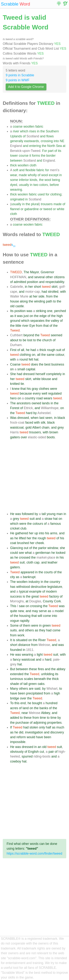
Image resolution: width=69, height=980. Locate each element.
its (60, 151)
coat (13, 543)
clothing (56, 194)
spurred (27, 756)
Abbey (46, 713)
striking (41, 311)
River (42, 640)
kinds (34, 180)
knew (16, 389)
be (25, 340)
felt (31, 359)
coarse (18, 126)
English (33, 752)
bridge (15, 698)
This (13, 606)
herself (40, 374)
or (22, 209)
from (49, 296)
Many (14, 689)
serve (43, 611)
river (16, 131)
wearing (28, 655)
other (49, 277)
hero (13, 398)
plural (35, 204)
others (29, 630)
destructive (39, 587)
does (34, 364)
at (64, 146)
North (51, 146)
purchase (22, 723)
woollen (29, 126)
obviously (17, 752)
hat (36, 359)
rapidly (25, 621)
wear (14, 175)
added (15, 718)
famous (56, 524)
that (46, 326)
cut (42, 752)
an (40, 747)
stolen (34, 727)
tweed (48, 209)
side (41, 296)
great (35, 596)
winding (40, 301)
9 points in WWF (18, 80)
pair (51, 752)
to (55, 301)
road (39, 398)
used (41, 194)
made (23, 175)
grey (61, 427)
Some (14, 626)
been (22, 693)
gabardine (31, 209)
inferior (24, 180)
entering (35, 146)
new (21, 611)
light (40, 655)
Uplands (16, 136)
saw (22, 606)
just (26, 316)
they (42, 630)
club (23, 528)
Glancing (16, 548)
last (42, 418)
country (30, 398)
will (40, 616)
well (44, 393)
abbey (61, 669)
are (31, 689)
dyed (14, 185)
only (42, 727)
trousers (47, 204)
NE (62, 141)
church (47, 340)
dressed (29, 374)
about (14, 340)
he (28, 350)
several (39, 277)
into (56, 141)
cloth (33, 165)
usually (24, 185)
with (63, 292)
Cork (57, 601)
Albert (36, 427)
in (38, 131)
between (16, 161)
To (12, 703)
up (36, 533)
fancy (17, 660)
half (48, 727)
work (21, 635)
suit (59, 350)
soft (16, 170)
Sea (59, 146)
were (54, 389)
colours (38, 524)
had (44, 292)
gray (35, 389)
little (18, 326)
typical (24, 591)
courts (48, 572)
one (50, 311)
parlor (42, 548)
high (60, 316)
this (17, 703)
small (21, 369)
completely (54, 374)
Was (13, 418)
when (35, 418)
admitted (20, 282)
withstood (23, 587)
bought (37, 703)
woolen (23, 194)
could (14, 553)
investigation (34, 732)
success (16, 596)
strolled (53, 292)
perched (60, 311)
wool (45, 175)
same (51, 355)
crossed (25, 557)
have (14, 693)
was (29, 311)
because (26, 393)
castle (20, 306)
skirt (54, 287)
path (49, 301)
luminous (17, 679)
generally (17, 141)
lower (14, 156)
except (54, 175)
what (28, 553)
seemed (57, 335)
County (48, 601)
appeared (27, 572)
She (13, 374)
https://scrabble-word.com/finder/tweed (34, 854)
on (31, 316)
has (13, 587)
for (47, 170)
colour (60, 355)
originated (17, 199)
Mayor (34, 272)
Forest (15, 408)
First (13, 350)
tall (44, 514)
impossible (18, 742)
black (61, 418)
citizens (59, 277)
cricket (15, 528)
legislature (55, 587)
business (58, 364)
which (24, 131)
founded (16, 650)
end (23, 703)
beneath (40, 679)
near (25, 713)
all (23, 350)
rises (33, 131)
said (37, 689)
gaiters (15, 437)
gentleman (43, 553)
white (60, 209)
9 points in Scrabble (20, 75)
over (24, 437)
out (26, 548)
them (27, 626)
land (26, 708)
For (45, 151)
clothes (44, 389)
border (51, 156)
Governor (47, 272)
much (60, 727)
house (15, 301)
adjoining (40, 723)
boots (51, 437)
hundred (52, 703)
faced (29, 423)
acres (14, 708)
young (51, 514)
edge (43, 316)
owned (36, 403)
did (21, 732)
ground (15, 321)
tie (22, 384)
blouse (46, 379)
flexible (30, 170)
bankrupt (29, 577)
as (12, 316)
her (31, 287)
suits (13, 630)
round (24, 359)
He (12, 514)
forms (36, 156)
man (59, 514)
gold (28, 427)
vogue (15, 621)
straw (48, 519)
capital (30, 369)
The (26, 272)
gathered (21, 533)
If (11, 727)
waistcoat (17, 427)
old (12, 306)
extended (17, 674)
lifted (22, 538)
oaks (41, 684)
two (36, 185)
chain (45, 427)
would (31, 737)
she (62, 548)
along (24, 301)
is (24, 596)
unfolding (48, 674)
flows (50, 136)
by (35, 413)
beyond (29, 335)
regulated (55, 393)
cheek (40, 543)
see (21, 553)
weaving (16, 190)
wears (48, 398)
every (37, 393)
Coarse (15, 364)
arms (54, 533)
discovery (57, 732)
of (24, 136)
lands (46, 403)
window (53, 548)
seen (49, 418)
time (43, 718)
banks (44, 708)
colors (44, 185)
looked (61, 553)
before (54, 185)
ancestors (24, 403)
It (11, 640)
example (35, 591)
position (33, 282)
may (35, 611)
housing (25, 616)
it (30, 156)
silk (43, 423)
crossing (47, 141)
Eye (32, 326)
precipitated (34, 693)
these (33, 669)
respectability (55, 282)
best (47, 364)
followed (28, 514)
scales (29, 679)
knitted (15, 384)
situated (22, 640)
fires (41, 669)
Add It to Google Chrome (26, 87)
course (24, 156)
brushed (23, 543)
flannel (15, 209)
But (13, 669)
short (37, 287)
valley (55, 321)
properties (54, 723)
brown (54, 432)
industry (34, 582)
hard (29, 413)
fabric (39, 126)
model (59, 611)
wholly (32, 175)
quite (14, 611)
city (13, 577)
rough (51, 350)
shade (15, 684)
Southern (52, 131)
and (43, 136)
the (43, 131)
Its (12, 311)
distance (24, 645)
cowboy (16, 761)
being (56, 180)
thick (13, 165)
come (47, 616)
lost (30, 340)
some (14, 180)
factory (54, 596)
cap (37, 562)
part (51, 151)
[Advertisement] (34, 476)
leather (52, 562)
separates (37, 321)
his (29, 389)
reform (21, 737)
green (47, 626)
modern (52, 591)
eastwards (31, 141)
